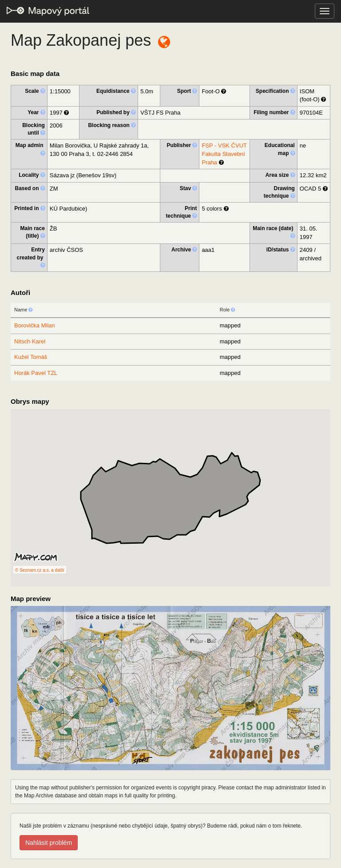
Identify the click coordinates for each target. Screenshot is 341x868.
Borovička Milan (35, 325)
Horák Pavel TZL (36, 373)
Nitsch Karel (30, 341)
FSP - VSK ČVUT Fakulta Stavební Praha (224, 154)
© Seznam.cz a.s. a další (40, 570)
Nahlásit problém (49, 843)
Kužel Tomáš (31, 357)
